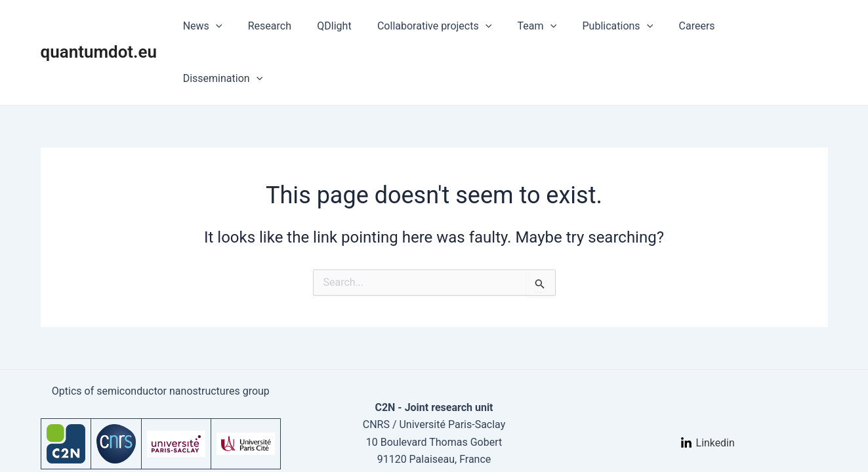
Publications (624, 26)
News (233, 26)
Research (295, 26)
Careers (698, 26)
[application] (246, 26)
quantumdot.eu (99, 26)
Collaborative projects (450, 26)
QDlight (355, 26)
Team (548, 26)
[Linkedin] (707, 399)
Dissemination (777, 26)
